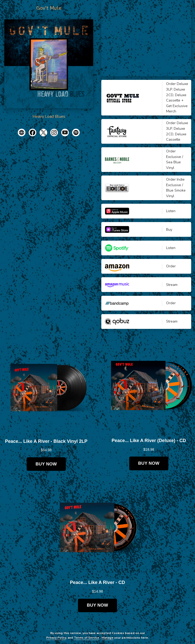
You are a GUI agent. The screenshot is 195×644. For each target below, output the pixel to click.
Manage (108, 638)
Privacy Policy (56, 638)
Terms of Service (87, 638)
